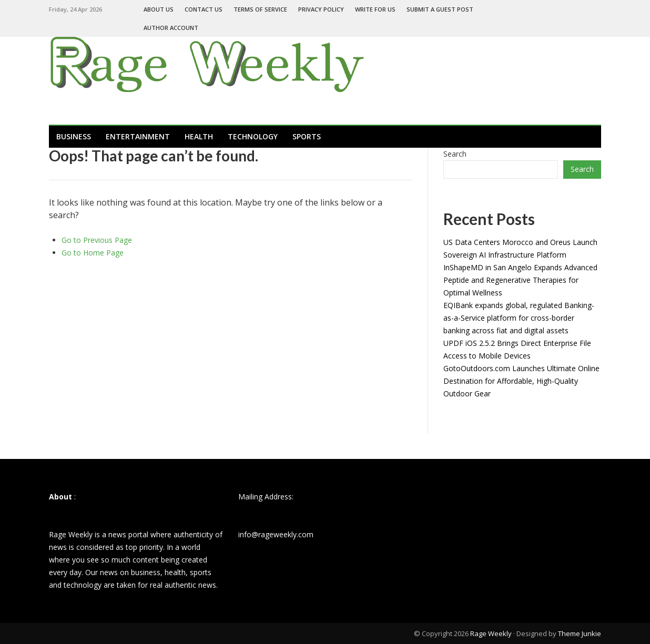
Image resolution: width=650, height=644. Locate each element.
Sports (307, 136)
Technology (253, 136)
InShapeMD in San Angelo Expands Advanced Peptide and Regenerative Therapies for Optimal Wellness (520, 280)
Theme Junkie (580, 633)
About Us (159, 9)
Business (74, 136)
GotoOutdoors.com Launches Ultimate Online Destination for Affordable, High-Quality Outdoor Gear (521, 381)
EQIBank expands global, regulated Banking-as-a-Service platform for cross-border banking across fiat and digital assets (519, 318)
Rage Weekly (491, 633)
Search (455, 154)
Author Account (171, 28)
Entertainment (138, 136)
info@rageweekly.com (276, 534)
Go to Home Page (93, 253)
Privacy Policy (321, 9)
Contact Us (204, 9)
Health (199, 136)
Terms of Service (260, 9)
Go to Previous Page (97, 240)
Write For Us (375, 9)
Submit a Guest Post (440, 9)
